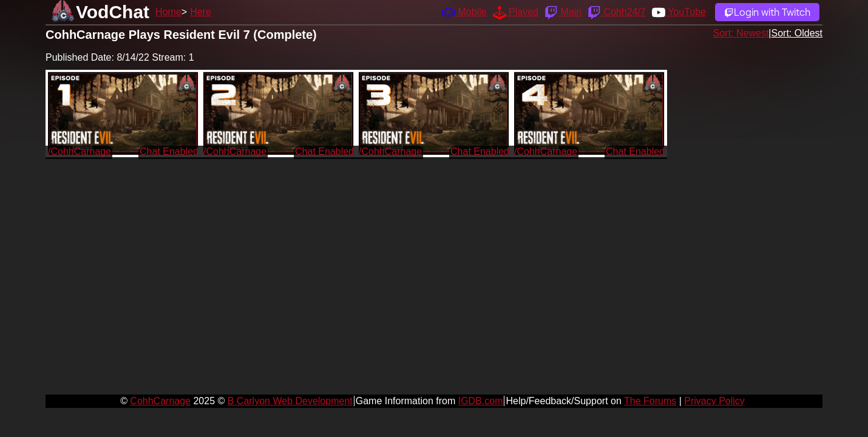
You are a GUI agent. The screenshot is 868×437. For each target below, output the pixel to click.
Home (168, 12)
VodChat (113, 12)
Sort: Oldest (797, 33)
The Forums (650, 401)
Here (201, 12)
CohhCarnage (160, 401)
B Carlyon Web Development (290, 401)
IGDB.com (481, 401)
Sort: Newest (741, 33)
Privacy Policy (714, 401)
